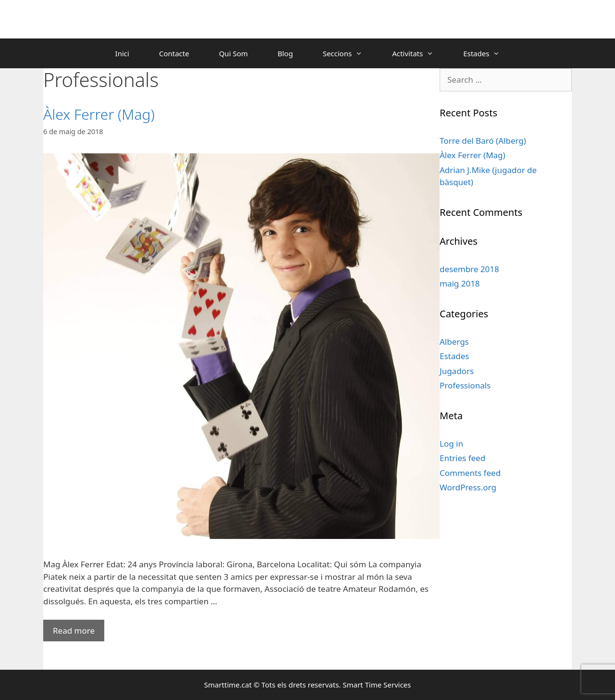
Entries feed (462, 458)
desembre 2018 (469, 269)
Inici (122, 53)
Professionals (465, 385)
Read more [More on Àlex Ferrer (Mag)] (74, 631)
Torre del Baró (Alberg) (483, 141)
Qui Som (234, 53)
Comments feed (470, 473)
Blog (285, 53)
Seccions (350, 53)
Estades (489, 53)
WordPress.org (468, 487)
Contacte (174, 53)
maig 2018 (460, 283)
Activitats (420, 53)
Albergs (454, 342)
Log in (451, 444)
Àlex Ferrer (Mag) (99, 114)
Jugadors (457, 371)
